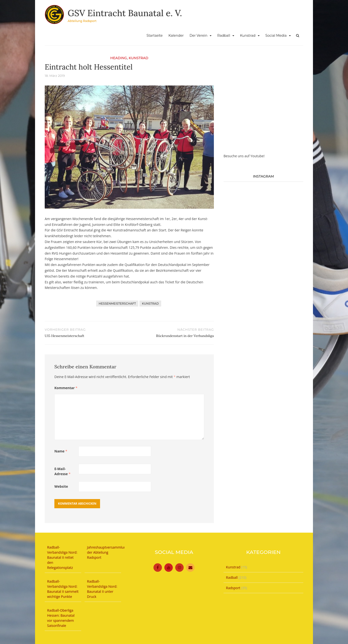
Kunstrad (248, 36)
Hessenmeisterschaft (117, 304)
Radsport (233, 588)
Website (61, 486)
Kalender (176, 36)
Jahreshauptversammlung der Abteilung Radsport (107, 552)
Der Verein (198, 36)
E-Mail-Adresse (62, 471)
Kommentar (66, 388)
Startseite (155, 36)
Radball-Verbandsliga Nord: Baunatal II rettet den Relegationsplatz (62, 557)
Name (61, 451)
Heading (119, 58)
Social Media (276, 36)
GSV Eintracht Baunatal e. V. (125, 13)
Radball (224, 36)
